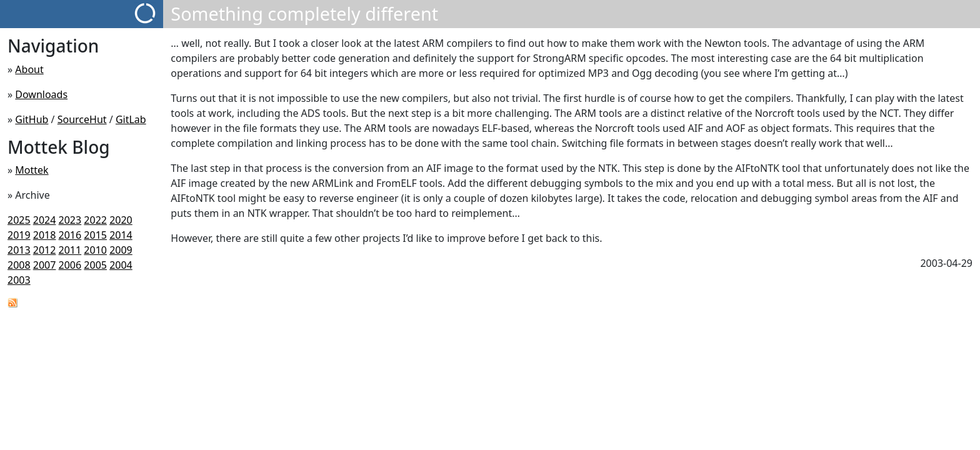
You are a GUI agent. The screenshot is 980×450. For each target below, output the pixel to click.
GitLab (131, 119)
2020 (121, 220)
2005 (95, 265)
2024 (45, 220)
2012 (45, 250)
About (29, 69)
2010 (95, 250)
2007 (45, 265)
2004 (121, 265)
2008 (19, 265)
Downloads (41, 94)
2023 (70, 220)
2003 (19, 280)
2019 (19, 235)
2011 (70, 250)
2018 (45, 235)
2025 (19, 220)
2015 (95, 235)
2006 (70, 265)
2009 (121, 250)
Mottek (32, 170)
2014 (121, 235)
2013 (19, 250)
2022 (95, 220)
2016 (70, 235)
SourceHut (82, 119)
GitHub (32, 119)
